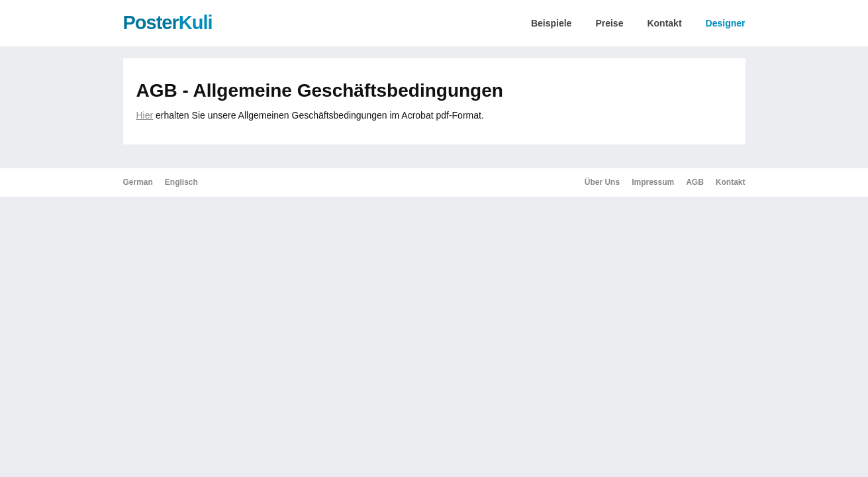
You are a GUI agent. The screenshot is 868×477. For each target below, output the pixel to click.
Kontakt (664, 23)
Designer (726, 23)
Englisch (181, 182)
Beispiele (551, 23)
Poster (168, 23)
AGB (695, 182)
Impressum (653, 182)
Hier (145, 115)
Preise (609, 23)
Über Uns (602, 182)
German (138, 182)
